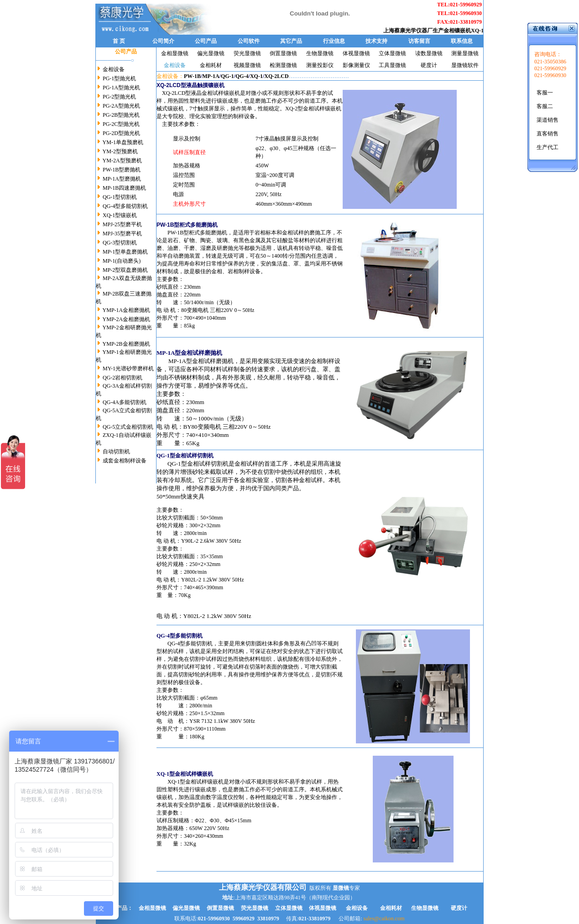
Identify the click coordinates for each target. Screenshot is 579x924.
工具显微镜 (392, 65)
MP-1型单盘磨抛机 (125, 252)
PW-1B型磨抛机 (121, 170)
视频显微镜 (247, 65)
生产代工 (548, 147)
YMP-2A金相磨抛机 (127, 319)
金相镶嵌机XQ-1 (469, 31)
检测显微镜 (283, 65)
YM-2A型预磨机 (122, 161)
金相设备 (114, 69)
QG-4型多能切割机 (125, 206)
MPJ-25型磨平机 (122, 224)
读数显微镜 (429, 53)
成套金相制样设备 (125, 461)
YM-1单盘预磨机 (123, 142)
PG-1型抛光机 (119, 78)
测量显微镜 (465, 53)
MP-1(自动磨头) (122, 261)
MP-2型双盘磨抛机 (125, 270)
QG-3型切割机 (120, 243)
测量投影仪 (320, 65)
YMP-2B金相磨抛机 (126, 344)
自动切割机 (116, 452)
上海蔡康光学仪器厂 (413, 31)
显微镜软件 (465, 65)
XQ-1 (256, 76)
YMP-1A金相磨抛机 (127, 310)
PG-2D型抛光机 (121, 133)
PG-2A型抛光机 (121, 106)
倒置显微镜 (283, 53)
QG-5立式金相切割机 (128, 427)
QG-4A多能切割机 (125, 402)
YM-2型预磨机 (120, 151)
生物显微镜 (320, 53)
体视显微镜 (356, 53)
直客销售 (548, 134)
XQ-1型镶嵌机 (119, 215)
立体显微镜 (392, 53)
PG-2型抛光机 (119, 97)
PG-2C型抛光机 (121, 124)
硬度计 (429, 65)
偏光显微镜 (211, 53)
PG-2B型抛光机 (120, 115)
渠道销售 (548, 120)
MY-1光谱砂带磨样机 (128, 369)
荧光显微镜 (247, 53)
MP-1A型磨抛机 (121, 179)
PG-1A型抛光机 (121, 88)
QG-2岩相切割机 (123, 378)
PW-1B (192, 76)
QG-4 (242, 76)
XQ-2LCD (276, 76)
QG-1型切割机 (120, 197)
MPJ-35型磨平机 (122, 234)
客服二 (545, 106)
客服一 (545, 93)
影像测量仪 (356, 65)
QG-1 (227, 76)
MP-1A (211, 76)
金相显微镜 (175, 53)
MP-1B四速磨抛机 (124, 188)
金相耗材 (211, 65)
